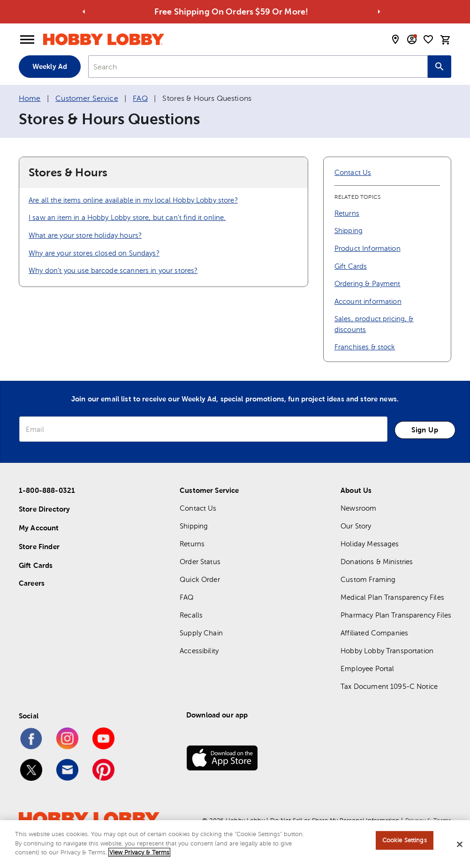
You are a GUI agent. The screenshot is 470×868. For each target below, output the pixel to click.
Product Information (368, 248)
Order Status (200, 562)
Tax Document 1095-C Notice (389, 686)
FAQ (140, 98)
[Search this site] (440, 67)
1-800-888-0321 (47, 490)
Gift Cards (351, 266)
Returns (347, 213)
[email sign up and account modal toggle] (412, 39)
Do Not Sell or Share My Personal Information (335, 820)
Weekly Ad (50, 66)
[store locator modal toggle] (395, 39)
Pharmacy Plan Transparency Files (396, 615)
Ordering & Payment (368, 283)
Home (30, 98)
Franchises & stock (365, 347)
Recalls (191, 615)
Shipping (349, 230)
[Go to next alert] (379, 12)
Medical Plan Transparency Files (392, 597)
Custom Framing (368, 579)
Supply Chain (201, 633)
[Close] (460, 848)
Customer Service (87, 98)
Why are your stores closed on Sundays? (94, 253)
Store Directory (44, 509)
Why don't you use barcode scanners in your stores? (113, 270)
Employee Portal (367, 668)
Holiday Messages (370, 544)
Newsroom (358, 508)
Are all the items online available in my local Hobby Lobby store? (133, 200)
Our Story (356, 526)
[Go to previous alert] (84, 12)
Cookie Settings (405, 844)
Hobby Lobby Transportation (387, 651)
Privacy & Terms (428, 820)
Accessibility (199, 651)
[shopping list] (428, 39)
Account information (368, 301)
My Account (39, 528)
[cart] (446, 40)
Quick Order (200, 579)
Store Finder (39, 547)
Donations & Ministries (377, 562)
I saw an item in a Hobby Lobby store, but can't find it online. (127, 217)
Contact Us (353, 172)
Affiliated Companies (374, 633)
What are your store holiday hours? (85, 235)
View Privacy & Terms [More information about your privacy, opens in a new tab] (139, 857)
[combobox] (258, 67)
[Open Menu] (27, 40)
